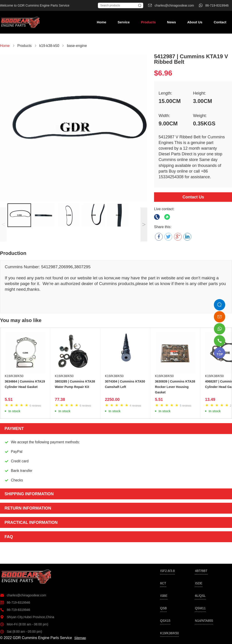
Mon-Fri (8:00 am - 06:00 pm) (24, 624)
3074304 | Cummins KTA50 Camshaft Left (125, 384)
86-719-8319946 (15, 603)
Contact (220, 22)
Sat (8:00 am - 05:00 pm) (21, 632)
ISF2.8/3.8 (168, 571)
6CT (163, 583)
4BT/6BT (201, 571)
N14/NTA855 (204, 621)
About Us (195, 22)
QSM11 (200, 608)
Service (124, 22)
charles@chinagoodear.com (23, 595)
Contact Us (193, 197)
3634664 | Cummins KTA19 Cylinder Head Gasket (25, 384)
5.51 (9, 400)
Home (101, 22)
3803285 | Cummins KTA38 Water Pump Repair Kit (75, 384)
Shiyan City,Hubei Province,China (27, 617)
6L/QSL (200, 596)
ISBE (164, 596)
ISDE (199, 583)
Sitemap (80, 638)
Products (148, 22)
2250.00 (112, 400)
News (171, 22)
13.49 (210, 400)
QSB (164, 608)
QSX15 (165, 621)
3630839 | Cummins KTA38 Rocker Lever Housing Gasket (175, 387)
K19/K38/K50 (14, 376)
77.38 (60, 400)
